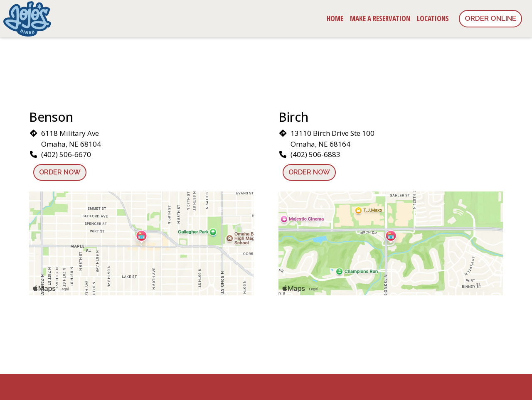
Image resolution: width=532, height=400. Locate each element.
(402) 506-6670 (66, 154)
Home (335, 18)
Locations (433, 18)
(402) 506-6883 (315, 154)
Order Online (490, 18)
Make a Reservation (380, 18)
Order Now (60, 172)
